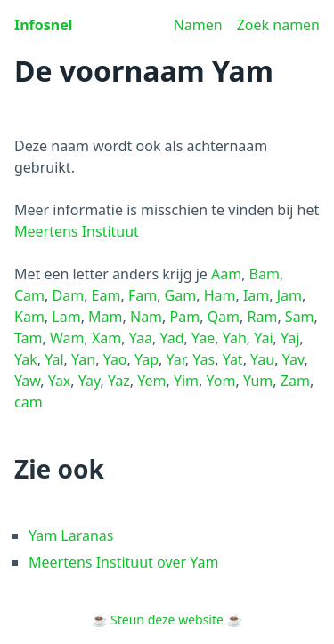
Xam (106, 338)
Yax (60, 381)
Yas (204, 359)
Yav (293, 359)
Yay (90, 381)
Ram (263, 317)
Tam (29, 338)
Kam (29, 317)
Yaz (119, 381)
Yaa (141, 338)
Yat (233, 359)
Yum (258, 381)
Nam (146, 317)
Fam (143, 295)
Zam (295, 381)
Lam (66, 317)
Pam (185, 317)
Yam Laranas (71, 535)
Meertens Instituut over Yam (124, 562)
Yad (171, 338)
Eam (106, 295)
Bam (265, 274)
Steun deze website (167, 620)
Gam (181, 295)
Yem (151, 381)
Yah (235, 338)
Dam (69, 295)
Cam (29, 295)
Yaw (27, 381)
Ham (220, 295)
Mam (105, 317)
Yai (263, 338)
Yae (203, 338)
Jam (289, 295)
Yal (54, 359)
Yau (262, 359)
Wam (67, 338)
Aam (226, 274)
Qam (224, 317)
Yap (147, 359)
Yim (186, 381)
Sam (300, 317)
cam (29, 402)
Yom (221, 381)
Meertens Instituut (77, 231)
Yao (115, 359)
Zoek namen (278, 25)
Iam (256, 295)
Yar (176, 359)
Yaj (290, 338)
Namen (198, 25)
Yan (83, 359)
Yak (26, 359)
